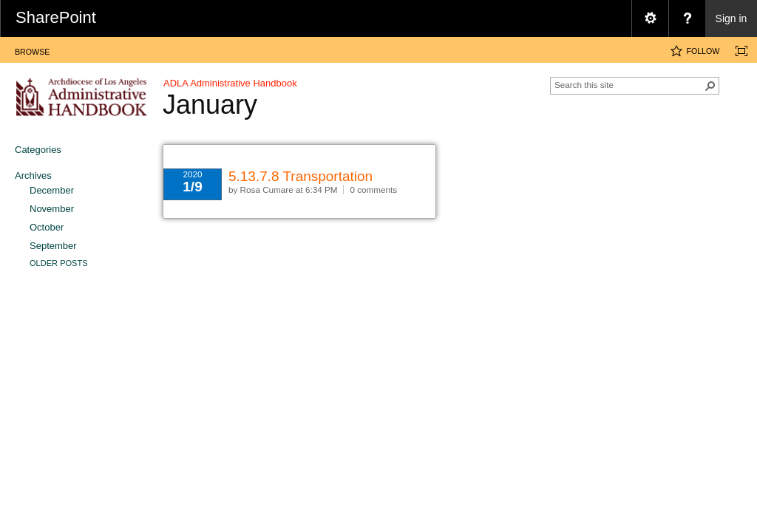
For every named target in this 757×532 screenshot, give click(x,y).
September (53, 246)
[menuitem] (650, 18)
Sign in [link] (731, 18)
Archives (33, 175)
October (47, 227)
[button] (710, 86)
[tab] (32, 49)
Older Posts (59, 263)
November (52, 209)
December (52, 190)
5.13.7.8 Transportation (301, 176)
